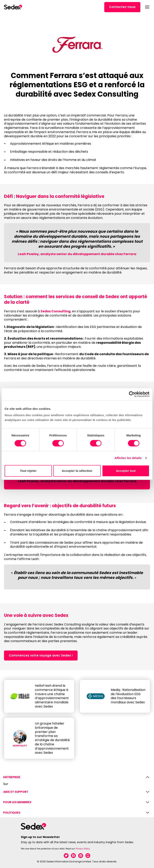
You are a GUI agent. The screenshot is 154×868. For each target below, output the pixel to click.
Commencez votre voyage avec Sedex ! (41, 655)
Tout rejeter (28, 471)
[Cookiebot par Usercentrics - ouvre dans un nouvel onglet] (132, 394)
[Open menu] (147, 7)
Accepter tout (126, 471)
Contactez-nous (122, 7)
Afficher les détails (128, 458)
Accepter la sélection (77, 471)
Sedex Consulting (56, 311)
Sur (6, 784)
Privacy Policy (83, 849)
